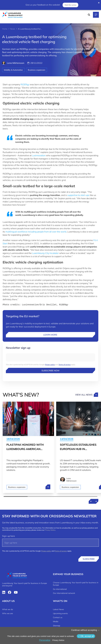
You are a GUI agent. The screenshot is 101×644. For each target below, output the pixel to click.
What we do (8, 609)
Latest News (58, 609)
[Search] (89, 15)
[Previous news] (91, 501)
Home (5, 29)
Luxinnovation (39, 155)
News (13, 29)
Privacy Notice (50, 530)
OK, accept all (86, 636)
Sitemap (57, 626)
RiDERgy (25, 84)
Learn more (50, 335)
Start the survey (70, 5)
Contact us (58, 617)
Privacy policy (50, 365)
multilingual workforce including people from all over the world (36, 232)
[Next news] (96, 501)
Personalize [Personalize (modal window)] (45, 640)
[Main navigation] (96, 15)
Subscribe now (50, 371)
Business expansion (36, 70)
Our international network (64, 593)
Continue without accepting (85, 630)
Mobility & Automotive (13, 70)
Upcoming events (60, 613)
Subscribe (89, 559)
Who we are (8, 613)
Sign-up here (8, 536)
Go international (60, 589)
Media (56, 621)
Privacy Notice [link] (58, 640)
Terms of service (65, 365)
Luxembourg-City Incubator (45, 253)
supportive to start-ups (78, 195)
